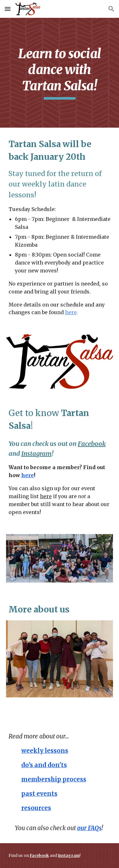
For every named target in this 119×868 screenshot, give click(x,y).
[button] (8, 9)
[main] (60, 73)
